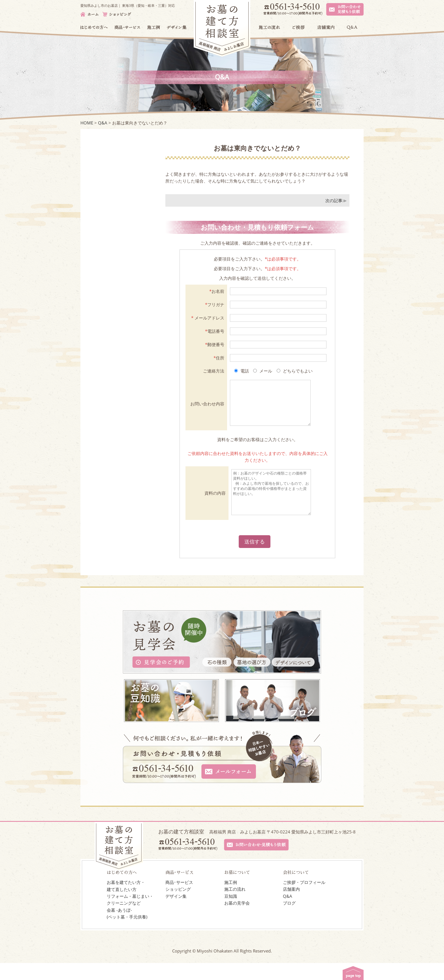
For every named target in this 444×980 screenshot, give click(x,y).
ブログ (289, 920)
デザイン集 (176, 913)
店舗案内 (291, 906)
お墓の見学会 (237, 920)
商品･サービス (179, 899)
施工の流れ (235, 906)
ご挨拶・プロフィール (304, 899)
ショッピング (178, 906)
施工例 (231, 899)
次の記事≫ (336, 200)
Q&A (288, 913)
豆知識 (231, 913)
